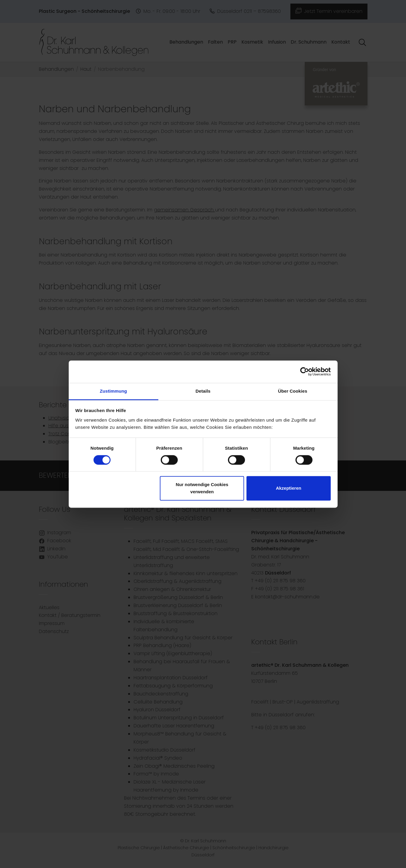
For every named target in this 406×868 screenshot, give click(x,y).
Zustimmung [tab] (113, 391)
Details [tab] (203, 391)
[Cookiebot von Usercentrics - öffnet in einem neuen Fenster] (305, 371)
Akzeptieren (288, 488)
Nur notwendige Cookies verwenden (202, 488)
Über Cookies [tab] (293, 391)
